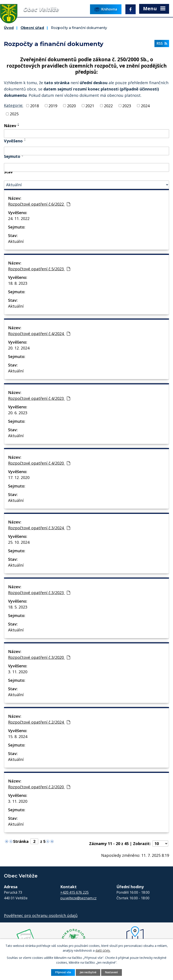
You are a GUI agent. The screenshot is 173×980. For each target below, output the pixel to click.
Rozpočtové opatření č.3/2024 (39, 528)
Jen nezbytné (88, 972)
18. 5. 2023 (18, 607)
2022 (108, 106)
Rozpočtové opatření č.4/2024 (39, 334)
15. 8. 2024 (18, 736)
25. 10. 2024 (19, 542)
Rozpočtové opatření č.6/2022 (39, 204)
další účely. (103, 950)
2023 (127, 106)
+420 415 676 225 (74, 892)
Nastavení (111, 972)
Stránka (21, 841)
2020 (71, 106)
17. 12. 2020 (19, 477)
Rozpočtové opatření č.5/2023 (39, 269)
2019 (53, 106)
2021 (90, 106)
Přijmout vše (63, 972)
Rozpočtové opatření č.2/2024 (39, 722)
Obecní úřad (32, 28)
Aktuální (16, 241)
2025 (14, 114)
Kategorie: (14, 105)
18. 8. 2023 (18, 283)
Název (10, 126)
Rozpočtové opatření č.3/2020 (39, 657)
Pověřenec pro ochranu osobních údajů (41, 915)
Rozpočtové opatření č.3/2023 (39, 593)
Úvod (9, 28)
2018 (35, 106)
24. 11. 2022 (19, 218)
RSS (162, 43)
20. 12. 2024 (19, 348)
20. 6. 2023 (18, 413)
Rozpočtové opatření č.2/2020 (39, 787)
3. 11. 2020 (18, 672)
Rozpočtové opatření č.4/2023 (39, 398)
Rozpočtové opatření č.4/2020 (39, 463)
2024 (145, 106)
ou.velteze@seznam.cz (78, 898)
